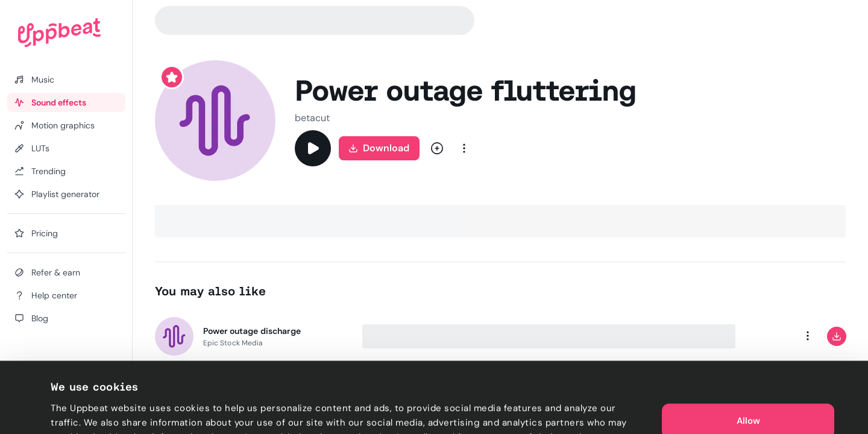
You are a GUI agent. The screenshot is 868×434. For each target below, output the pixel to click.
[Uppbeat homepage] (59, 33)
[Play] (313, 148)
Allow (748, 374)
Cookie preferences (94, 410)
